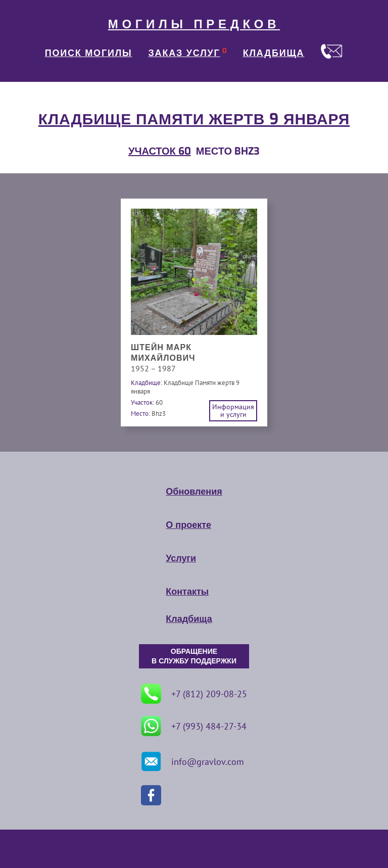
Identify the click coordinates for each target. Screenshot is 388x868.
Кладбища (189, 619)
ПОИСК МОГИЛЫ (89, 53)
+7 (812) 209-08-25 (194, 694)
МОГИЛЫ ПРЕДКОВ (194, 24)
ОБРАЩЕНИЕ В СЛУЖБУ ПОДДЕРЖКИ (194, 656)
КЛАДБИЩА (274, 53)
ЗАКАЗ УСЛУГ (184, 53)
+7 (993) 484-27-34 (194, 726)
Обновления (194, 492)
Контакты (187, 592)
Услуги (181, 558)
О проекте (188, 525)
